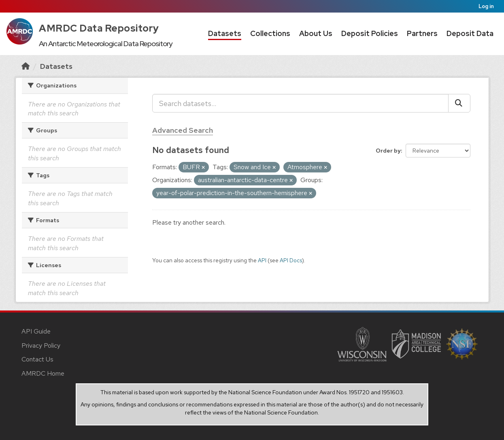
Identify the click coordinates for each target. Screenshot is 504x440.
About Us (316, 33)
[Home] (26, 66)
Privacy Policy (41, 345)
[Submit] (459, 103)
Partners (422, 33)
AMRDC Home (43, 373)
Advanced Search (183, 130)
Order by (388, 151)
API (262, 260)
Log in (486, 6)
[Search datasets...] (300, 103)
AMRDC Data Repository (99, 28)
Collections (270, 33)
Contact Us (37, 359)
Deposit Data (470, 33)
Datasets (225, 33)
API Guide (36, 331)
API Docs (291, 260)
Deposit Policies (370, 33)
